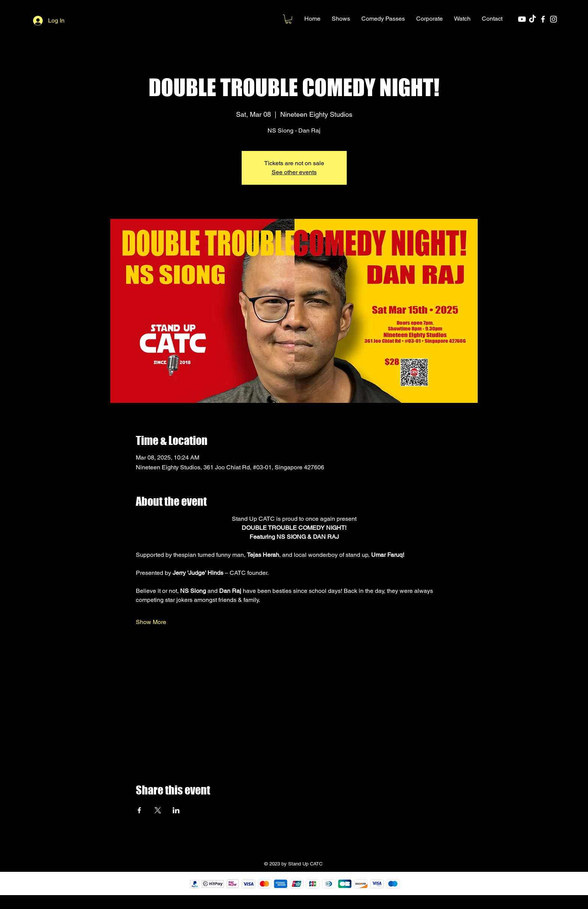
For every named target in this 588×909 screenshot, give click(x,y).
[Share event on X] (158, 810)
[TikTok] (532, 19)
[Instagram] (553, 19)
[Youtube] (522, 19)
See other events (294, 172)
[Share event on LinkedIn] (176, 810)
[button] (341, 19)
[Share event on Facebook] (139, 810)
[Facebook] (543, 19)
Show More (151, 622)
